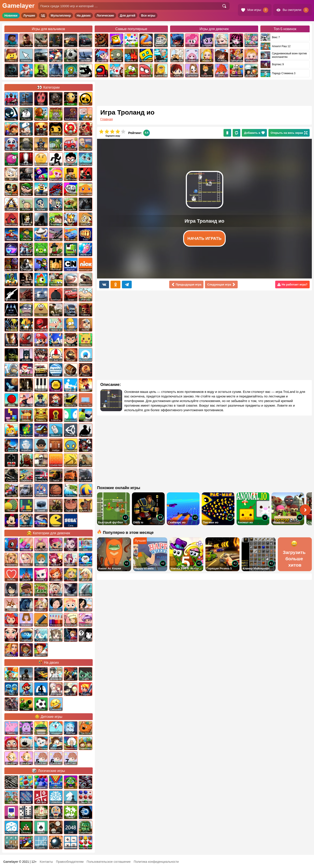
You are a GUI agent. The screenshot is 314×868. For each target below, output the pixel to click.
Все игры (148, 15)
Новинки (11, 15)
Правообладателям (70, 862)
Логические (105, 15)
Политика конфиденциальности (156, 862)
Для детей (128, 15)
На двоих (84, 15)
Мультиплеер (61, 15)
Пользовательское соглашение (109, 862)
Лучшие (29, 15)
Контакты (46, 862)
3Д (43, 15)
